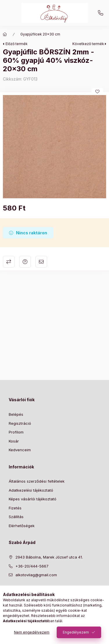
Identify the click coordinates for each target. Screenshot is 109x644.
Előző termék (17, 44)
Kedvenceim (20, 450)
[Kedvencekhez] (97, 92)
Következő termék (88, 44)
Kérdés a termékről (25, 262)
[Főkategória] (5, 34)
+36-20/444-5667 (101, 13)
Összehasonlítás (9, 262)
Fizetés (15, 508)
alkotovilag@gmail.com (36, 575)
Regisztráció (20, 423)
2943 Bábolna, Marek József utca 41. (49, 557)
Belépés (16, 414)
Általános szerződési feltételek (37, 481)
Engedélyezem (76, 632)
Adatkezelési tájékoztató (31, 490)
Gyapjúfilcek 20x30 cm (40, 34)
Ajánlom (41, 262)
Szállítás (16, 517)
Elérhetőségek (22, 526)
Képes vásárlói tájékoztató (33, 499)
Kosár (14, 441)
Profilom (16, 432)
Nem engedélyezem (32, 632)
